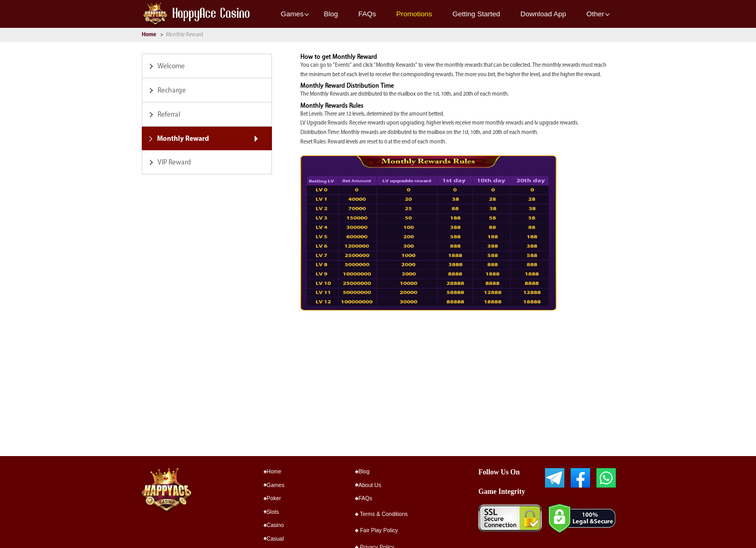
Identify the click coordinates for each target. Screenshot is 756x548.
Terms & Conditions (381, 514)
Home (150, 35)
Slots (271, 512)
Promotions (414, 14)
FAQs (367, 14)
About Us (368, 485)
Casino (274, 525)
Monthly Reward (185, 35)
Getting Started (476, 14)
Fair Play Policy (376, 530)
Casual (274, 539)
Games (292, 14)
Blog (331, 14)
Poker (272, 498)
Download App (543, 14)
